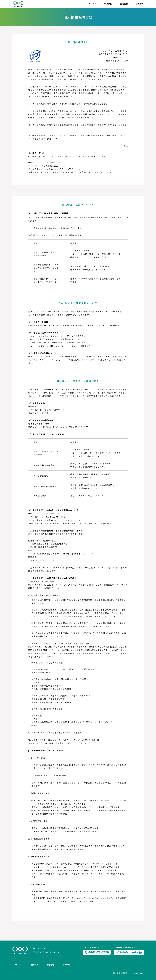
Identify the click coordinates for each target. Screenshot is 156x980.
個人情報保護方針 (120, 973)
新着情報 (124, 4)
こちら (33, 571)
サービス (92, 4)
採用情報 (140, 4)
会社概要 (108, 4)
